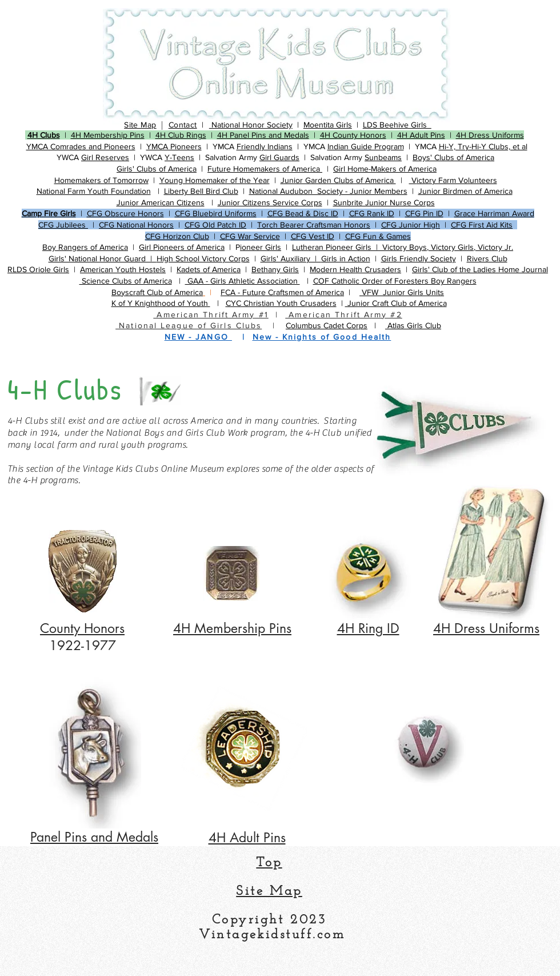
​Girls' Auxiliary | (291, 258)
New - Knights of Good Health (322, 337)
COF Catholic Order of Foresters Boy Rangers (395, 281)
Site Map (140, 125)
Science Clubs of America (126, 281)
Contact (183, 125)
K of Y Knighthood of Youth (161, 303)
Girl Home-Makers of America (385, 169)
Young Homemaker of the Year (215, 180)
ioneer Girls (261, 247)
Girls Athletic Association (255, 281)
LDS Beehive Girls (397, 125)
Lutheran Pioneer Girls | (337, 247)
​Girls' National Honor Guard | (103, 258)
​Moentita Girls (328, 125)
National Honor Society (251, 125)
